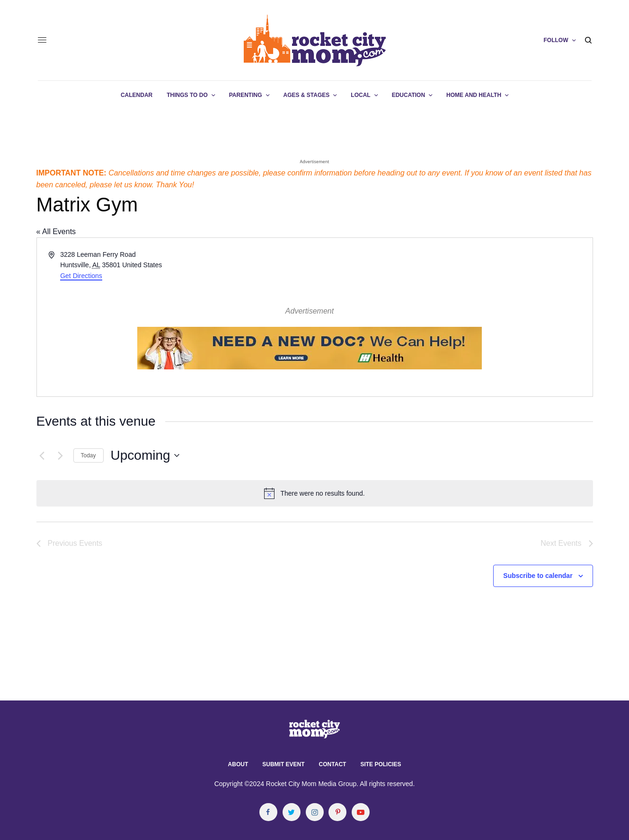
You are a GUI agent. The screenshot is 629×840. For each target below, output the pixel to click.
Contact (333, 764)
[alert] (315, 493)
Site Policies (381, 764)
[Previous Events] (42, 455)
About (238, 764)
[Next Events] (61, 455)
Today (89, 455)
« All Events (56, 232)
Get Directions (81, 276)
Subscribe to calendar (538, 576)
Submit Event (283, 764)
